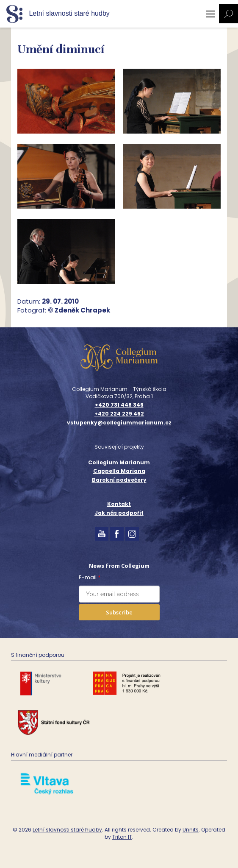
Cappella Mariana (119, 471)
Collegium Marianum (119, 462)
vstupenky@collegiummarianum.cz (119, 423)
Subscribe (119, 612)
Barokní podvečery (119, 480)
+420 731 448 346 (119, 405)
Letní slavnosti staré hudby (67, 830)
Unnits (191, 830)
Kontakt (119, 504)
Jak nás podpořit (119, 513)
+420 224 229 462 (119, 414)
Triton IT (122, 837)
